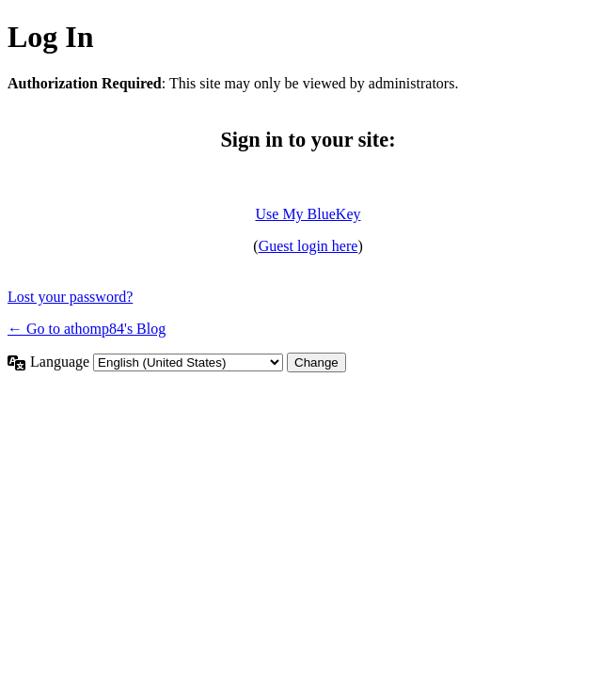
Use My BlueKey (308, 214)
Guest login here (308, 246)
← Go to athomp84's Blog (87, 329)
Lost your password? (70, 297)
